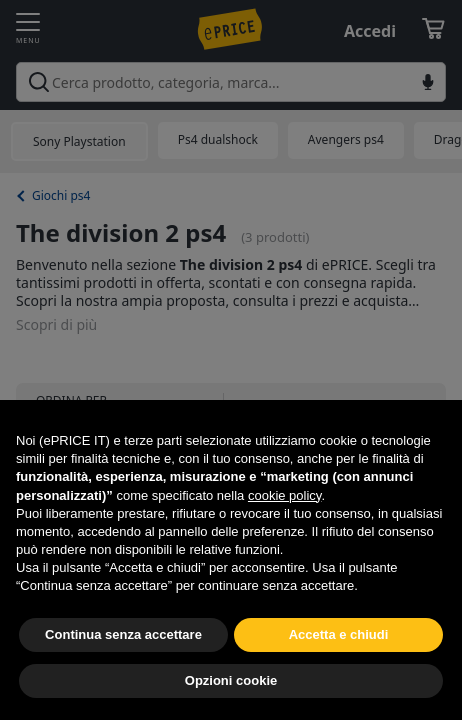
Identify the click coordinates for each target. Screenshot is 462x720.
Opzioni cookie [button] (231, 680)
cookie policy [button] (284, 495)
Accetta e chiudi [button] (339, 634)
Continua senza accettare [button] (123, 634)
